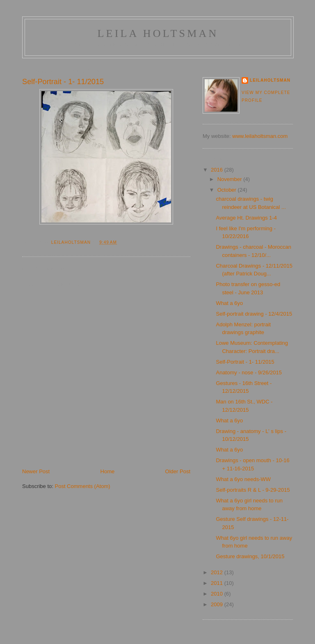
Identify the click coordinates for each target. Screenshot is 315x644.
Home (108, 471)
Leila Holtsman (158, 33)
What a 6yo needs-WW (243, 479)
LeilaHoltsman (270, 80)
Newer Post (36, 471)
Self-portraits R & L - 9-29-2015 (253, 490)
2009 (218, 604)
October (228, 190)
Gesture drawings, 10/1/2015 (250, 556)
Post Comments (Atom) (83, 486)
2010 (218, 594)
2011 (218, 583)
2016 (218, 170)
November (231, 179)
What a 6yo (229, 303)
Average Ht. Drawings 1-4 (246, 218)
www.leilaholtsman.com (260, 136)
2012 (218, 572)
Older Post (178, 471)
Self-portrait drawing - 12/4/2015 (254, 314)
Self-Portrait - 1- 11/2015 (245, 362)
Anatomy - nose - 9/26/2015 (249, 372)
